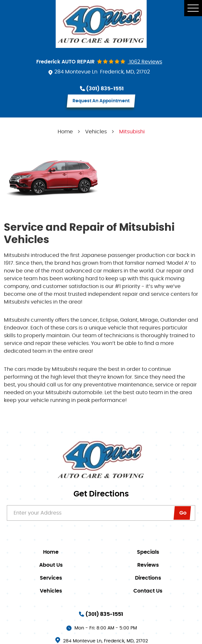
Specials (148, 552)
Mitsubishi (132, 132)
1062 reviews (145, 62)
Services (51, 578)
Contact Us (148, 591)
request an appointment (101, 101)
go (183, 513)
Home (65, 132)
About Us (51, 565)
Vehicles (96, 132)
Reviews (148, 565)
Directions (148, 578)
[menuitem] (52, 552)
